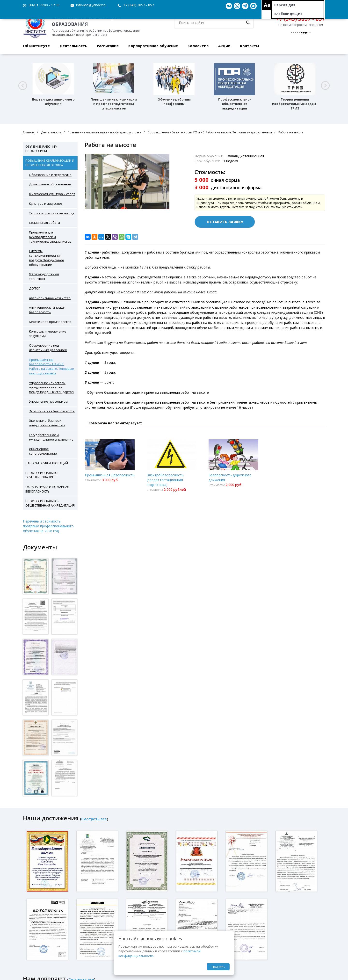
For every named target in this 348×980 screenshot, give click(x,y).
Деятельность (73, 46)
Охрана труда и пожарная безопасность (47, 489)
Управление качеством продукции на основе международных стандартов (51, 387)
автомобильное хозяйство (50, 298)
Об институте (36, 46)
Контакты (250, 46)
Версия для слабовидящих (288, 9)
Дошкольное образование (50, 184)
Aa (267, 5)
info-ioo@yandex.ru (91, 5)
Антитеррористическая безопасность (47, 310)
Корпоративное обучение (153, 46)
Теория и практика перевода (52, 213)
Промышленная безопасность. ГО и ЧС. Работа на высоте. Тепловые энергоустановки (210, 132)
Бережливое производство (50, 322)
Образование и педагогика (50, 175)
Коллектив (198, 46)
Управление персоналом (48, 401)
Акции (224, 46)
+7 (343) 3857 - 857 (139, 5)
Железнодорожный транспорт (44, 276)
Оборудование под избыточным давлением (48, 348)
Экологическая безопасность (52, 411)
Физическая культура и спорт (52, 194)
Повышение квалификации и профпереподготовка (104, 132)
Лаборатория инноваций (47, 463)
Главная (29, 132)
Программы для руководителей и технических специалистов (50, 237)
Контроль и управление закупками (48, 334)
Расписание (108, 46)
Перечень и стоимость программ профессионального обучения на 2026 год (48, 526)
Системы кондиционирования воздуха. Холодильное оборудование (47, 258)
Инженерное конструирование (43, 451)
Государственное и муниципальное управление (51, 437)
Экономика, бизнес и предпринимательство (47, 423)
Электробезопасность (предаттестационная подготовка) (165, 480)
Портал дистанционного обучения (53, 102)
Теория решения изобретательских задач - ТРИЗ (295, 104)
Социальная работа (44, 223)
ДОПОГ (34, 288)
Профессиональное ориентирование (42, 475)
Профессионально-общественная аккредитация (235, 104)
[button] (23, 86)
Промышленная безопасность (110, 475)
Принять (218, 967)
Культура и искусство (46, 203)
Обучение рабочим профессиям (174, 102)
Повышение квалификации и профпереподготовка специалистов (114, 104)
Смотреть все (94, 819)
